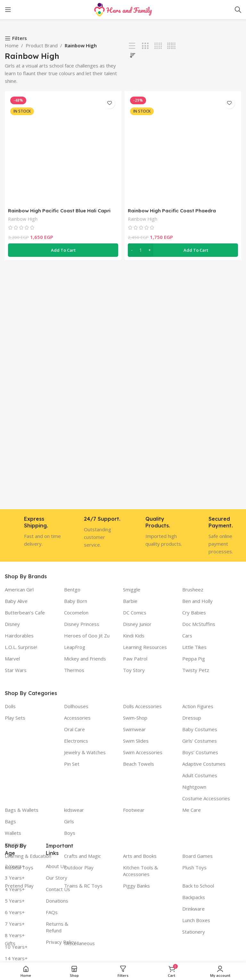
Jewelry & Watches (85, 752)
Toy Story (134, 670)
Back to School (198, 886)
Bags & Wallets (22, 810)
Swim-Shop (135, 718)
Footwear (134, 810)
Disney (12, 624)
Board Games (197, 856)
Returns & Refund (57, 927)
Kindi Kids (134, 636)
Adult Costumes (200, 775)
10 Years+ (16, 947)
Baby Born (76, 601)
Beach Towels (139, 764)
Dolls (10, 706)
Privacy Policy (61, 942)
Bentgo (72, 589)
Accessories (77, 718)
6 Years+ (15, 912)
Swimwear (134, 729)
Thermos (74, 670)
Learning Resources (145, 647)
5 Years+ (15, 901)
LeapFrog (75, 647)
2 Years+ (15, 866)
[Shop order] (133, 55)
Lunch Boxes (196, 920)
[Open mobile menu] (8, 10)
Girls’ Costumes (200, 741)
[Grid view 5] (171, 46)
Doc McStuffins (199, 624)
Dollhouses (76, 706)
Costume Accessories (206, 798)
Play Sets (15, 718)
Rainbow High (23, 219)
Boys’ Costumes (200, 752)
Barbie (130, 601)
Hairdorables (19, 636)
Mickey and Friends (85, 659)
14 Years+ (16, 958)
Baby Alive (16, 601)
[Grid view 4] (158, 46)
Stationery (194, 932)
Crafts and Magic (82, 856)
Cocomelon (76, 612)
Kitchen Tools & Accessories (140, 871)
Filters (20, 38)
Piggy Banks (136, 886)
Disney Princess (82, 624)
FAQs (52, 912)
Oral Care (74, 729)
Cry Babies (194, 612)
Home (12, 45)
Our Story (57, 878)
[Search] (238, 10)
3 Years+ (15, 878)
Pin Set (72, 764)
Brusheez (193, 589)
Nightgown (194, 787)
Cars (187, 636)
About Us (56, 866)
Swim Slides (136, 741)
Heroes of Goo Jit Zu (87, 636)
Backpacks (194, 897)
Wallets (13, 833)
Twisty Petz (196, 670)
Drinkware (193, 909)
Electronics (76, 741)
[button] (63, 250)
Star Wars (16, 670)
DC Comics (135, 612)
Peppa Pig (194, 659)
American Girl (19, 589)
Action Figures (198, 706)
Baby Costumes (200, 729)
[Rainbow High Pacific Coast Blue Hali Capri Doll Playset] (63, 149)
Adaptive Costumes (204, 764)
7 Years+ (15, 924)
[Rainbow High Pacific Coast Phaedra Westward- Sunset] (183, 149)
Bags (10, 821)
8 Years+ (15, 935)
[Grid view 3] (145, 46)
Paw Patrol (135, 659)
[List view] (132, 46)
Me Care (192, 810)
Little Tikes (194, 647)
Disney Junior (137, 624)
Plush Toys (194, 867)
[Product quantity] (141, 250)
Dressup (192, 718)
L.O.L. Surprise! (21, 647)
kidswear (74, 810)
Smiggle (132, 589)
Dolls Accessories (142, 706)
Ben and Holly (197, 601)
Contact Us (58, 889)
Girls (69, 821)
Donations (57, 901)
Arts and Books (140, 856)
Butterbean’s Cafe (25, 612)
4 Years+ (15, 889)
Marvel (12, 659)
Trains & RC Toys (83, 886)
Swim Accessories (143, 752)
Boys (70, 833)
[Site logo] (123, 9)
